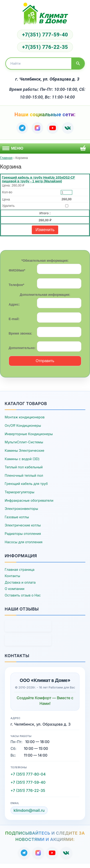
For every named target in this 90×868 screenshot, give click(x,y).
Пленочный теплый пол (24, 475)
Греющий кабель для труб (26, 484)
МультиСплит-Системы (24, 442)
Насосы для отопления (23, 542)
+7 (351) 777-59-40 (28, 782)
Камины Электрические (24, 450)
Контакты (12, 576)
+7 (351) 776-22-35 (28, 790)
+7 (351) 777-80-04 (28, 774)
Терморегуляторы (20, 492)
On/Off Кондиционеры (23, 425)
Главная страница (20, 570)
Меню (13, 148)
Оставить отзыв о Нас (23, 595)
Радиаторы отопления (23, 534)
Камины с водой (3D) (22, 459)
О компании (14, 589)
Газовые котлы (17, 517)
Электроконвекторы (21, 509)
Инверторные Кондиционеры (29, 434)
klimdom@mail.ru (29, 810)
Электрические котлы (23, 525)
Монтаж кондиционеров (25, 417)
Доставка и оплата (20, 582)
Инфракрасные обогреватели (29, 500)
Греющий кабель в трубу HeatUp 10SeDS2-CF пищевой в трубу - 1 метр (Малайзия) (38, 179)
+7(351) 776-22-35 (45, 47)
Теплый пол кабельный (24, 467)
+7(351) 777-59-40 (45, 35)
